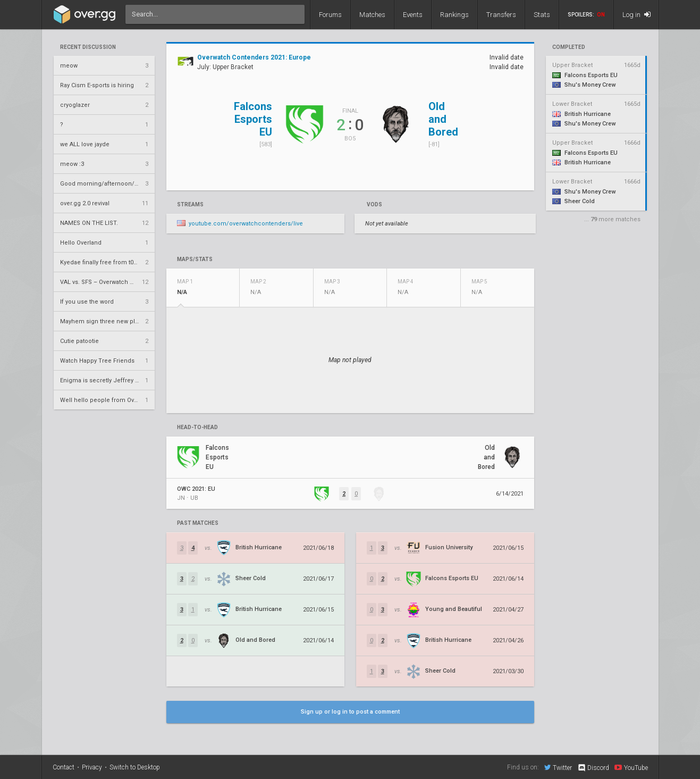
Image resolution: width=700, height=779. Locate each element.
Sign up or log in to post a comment (350, 712)
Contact (64, 767)
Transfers (501, 15)
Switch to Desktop (135, 767)
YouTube (631, 767)
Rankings (454, 15)
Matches (372, 15)
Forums (330, 15)
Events (413, 15)
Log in (636, 15)
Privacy (92, 767)
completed (569, 47)
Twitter (558, 767)
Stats (542, 15)
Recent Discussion (88, 47)
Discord (593, 768)
